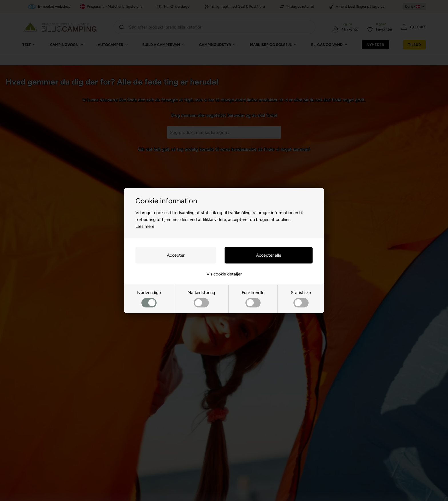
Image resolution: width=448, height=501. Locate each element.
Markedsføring (201, 299)
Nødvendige (149, 299)
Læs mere (145, 226)
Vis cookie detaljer (224, 274)
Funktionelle (253, 299)
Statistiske (301, 299)
